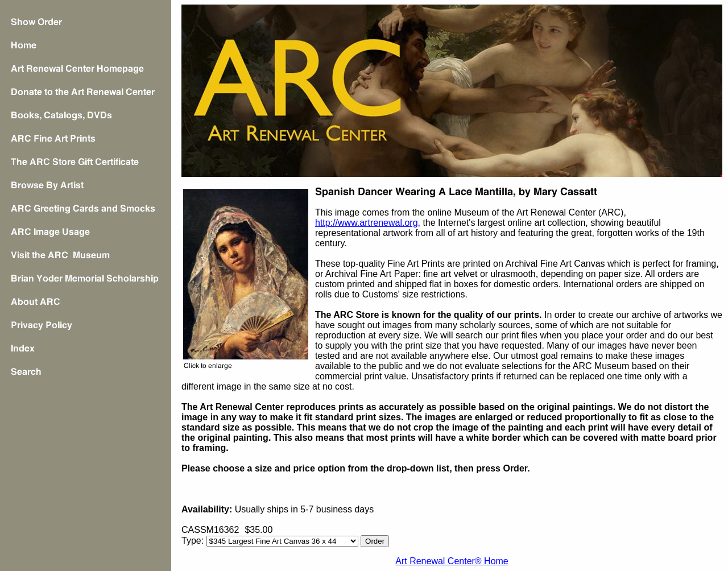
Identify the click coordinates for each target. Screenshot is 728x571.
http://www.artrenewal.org (367, 223)
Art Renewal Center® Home (452, 561)
